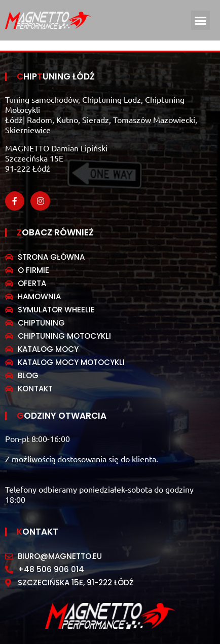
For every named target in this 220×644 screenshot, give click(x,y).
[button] (201, 20)
